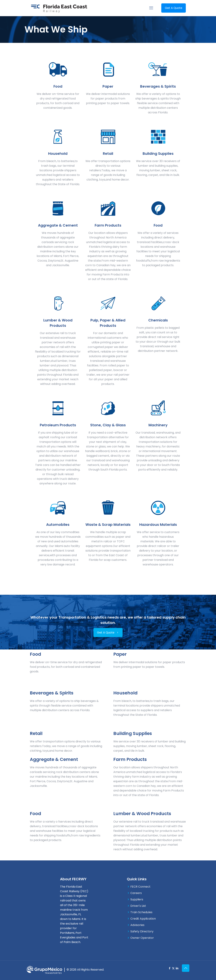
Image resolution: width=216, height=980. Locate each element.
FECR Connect (140, 887)
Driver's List (138, 906)
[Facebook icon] (170, 968)
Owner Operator (142, 938)
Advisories (137, 925)
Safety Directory (142, 931)
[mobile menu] (151, 8)
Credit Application (143, 919)
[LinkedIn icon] (177, 968)
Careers (136, 893)
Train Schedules (141, 912)
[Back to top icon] (186, 968)
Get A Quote (174, 8)
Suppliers (137, 899)
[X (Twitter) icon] (173, 968)
